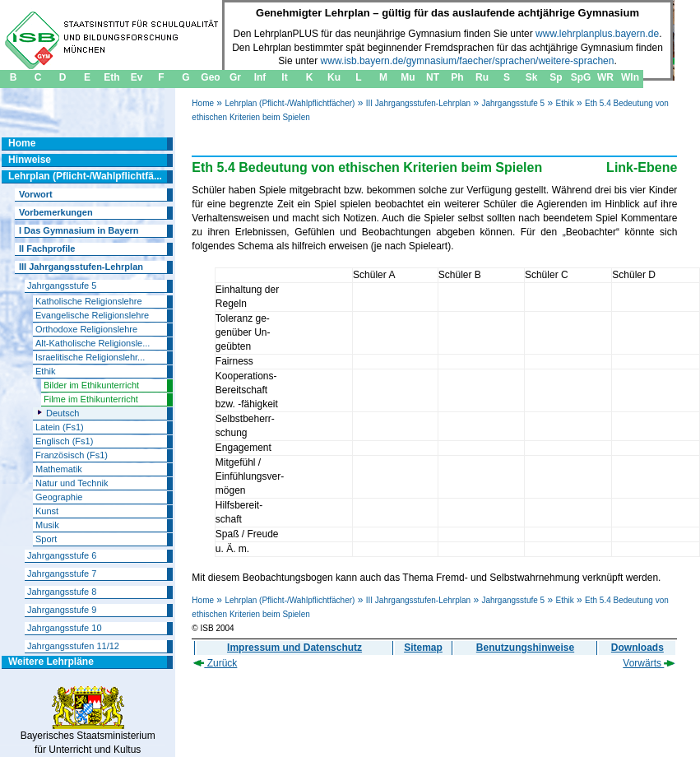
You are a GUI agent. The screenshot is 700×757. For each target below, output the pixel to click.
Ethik (564, 103)
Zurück (215, 663)
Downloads (637, 648)
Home (203, 103)
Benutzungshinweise (525, 648)
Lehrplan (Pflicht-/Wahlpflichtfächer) (290, 103)
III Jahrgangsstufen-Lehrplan (418, 103)
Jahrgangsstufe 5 (513, 103)
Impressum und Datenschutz (294, 648)
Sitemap (423, 648)
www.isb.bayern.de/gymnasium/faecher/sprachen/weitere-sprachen (468, 61)
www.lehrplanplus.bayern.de (597, 34)
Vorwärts (649, 663)
